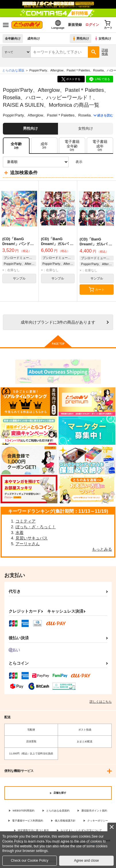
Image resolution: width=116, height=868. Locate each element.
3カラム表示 (89, 162)
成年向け (34, 38)
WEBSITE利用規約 (24, 811)
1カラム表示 (109, 162)
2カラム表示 (99, 162)
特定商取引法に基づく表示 (33, 830)
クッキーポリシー (98, 821)
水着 (20, 533)
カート (97, 290)
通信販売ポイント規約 (94, 811)
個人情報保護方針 (65, 821)
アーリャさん (28, 544)
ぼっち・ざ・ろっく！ (36, 527)
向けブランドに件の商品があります (58, 322)
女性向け (103, 38)
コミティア (26, 521)
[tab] (44, 146)
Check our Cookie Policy (30, 861)
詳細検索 (105, 52)
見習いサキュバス (32, 538)
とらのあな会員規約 (58, 811)
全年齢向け (13, 38)
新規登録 (75, 25)
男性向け (81, 38)
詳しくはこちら (101, 702)
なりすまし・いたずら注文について (81, 830)
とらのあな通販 (13, 70)
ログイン (92, 25)
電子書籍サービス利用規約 (28, 821)
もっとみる (102, 549)
